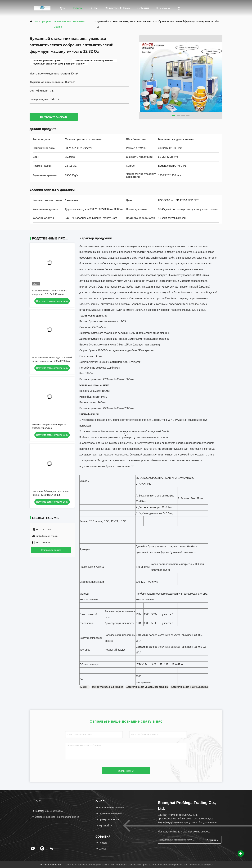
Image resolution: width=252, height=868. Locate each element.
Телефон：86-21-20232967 (47, 811)
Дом (63, 8)
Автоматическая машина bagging (189, 687)
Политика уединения (50, 865)
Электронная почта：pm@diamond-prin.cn (55, 817)
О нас (94, 8)
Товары (77, 8)
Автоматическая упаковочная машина (69, 24)
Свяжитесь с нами (118, 8)
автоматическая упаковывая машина (147, 687)
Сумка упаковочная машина (108, 687)
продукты (46, 21)
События (143, 8)
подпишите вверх (212, 840)
